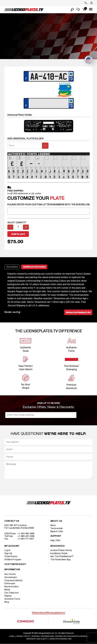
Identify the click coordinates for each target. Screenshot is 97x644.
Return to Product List (78, 312)
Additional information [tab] (34, 267)
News (53, 525)
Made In (57, 532)
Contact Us (12, 521)
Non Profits (10, 574)
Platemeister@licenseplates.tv (48, 613)
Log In (7, 550)
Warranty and (37, 639)
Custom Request (15, 564)
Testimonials (57, 528)
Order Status (11, 557)
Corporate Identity (13, 581)
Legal (12, 636)
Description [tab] (12, 267)
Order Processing (60, 639)
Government (11, 577)
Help (53, 541)
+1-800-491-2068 (26, 536)
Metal (7, 590)
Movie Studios (11, 587)
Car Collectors (12, 593)
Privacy (23, 636)
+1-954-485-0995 (26, 534)
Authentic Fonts (12, 599)
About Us (56, 521)
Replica (8, 596)
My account (12, 546)
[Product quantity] (18, 227)
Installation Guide (59, 553)
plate (57, 198)
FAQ (58, 541)
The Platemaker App (60, 560)
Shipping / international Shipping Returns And (59, 636)
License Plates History (61, 550)
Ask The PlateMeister (62, 557)
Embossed (10, 584)
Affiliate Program (13, 560)
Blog (7, 602)
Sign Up (8, 553)
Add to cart (18, 234)
